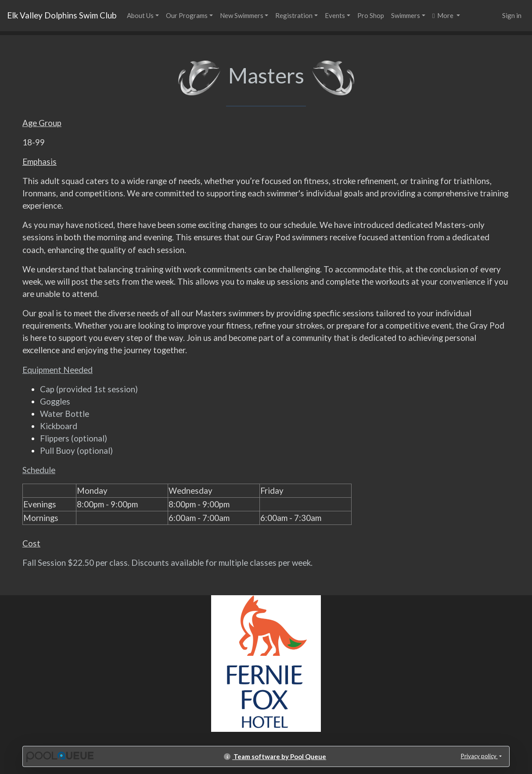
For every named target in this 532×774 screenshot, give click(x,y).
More (444, 15)
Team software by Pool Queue (275, 756)
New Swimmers (242, 15)
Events (335, 15)
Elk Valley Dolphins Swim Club (62, 15)
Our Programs (187, 15)
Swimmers (406, 15)
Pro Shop (371, 15)
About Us (140, 15)
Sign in (512, 15)
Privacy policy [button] (479, 756)
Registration (294, 15)
